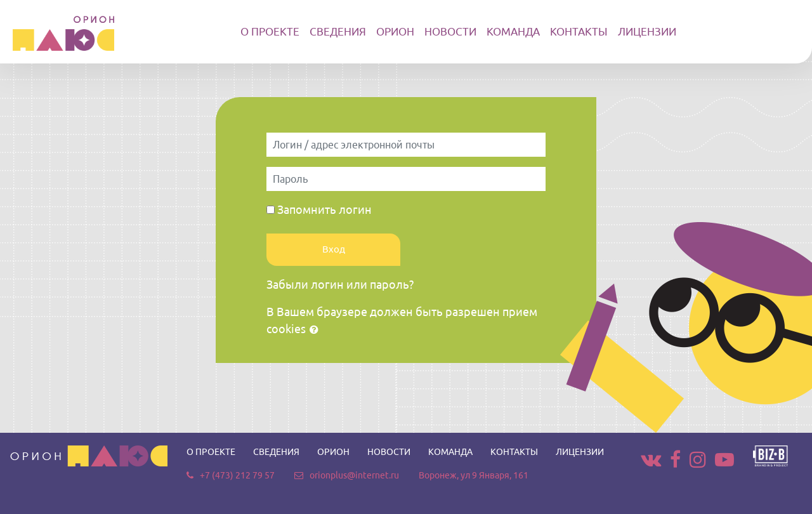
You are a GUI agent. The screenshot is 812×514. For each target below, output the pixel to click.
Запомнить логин (324, 209)
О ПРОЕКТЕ (270, 31)
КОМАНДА (513, 31)
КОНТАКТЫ (579, 31)
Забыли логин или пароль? (340, 284)
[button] (317, 330)
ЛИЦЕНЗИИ (647, 31)
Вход (334, 249)
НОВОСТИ (450, 31)
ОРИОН (395, 31)
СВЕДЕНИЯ (338, 31)
